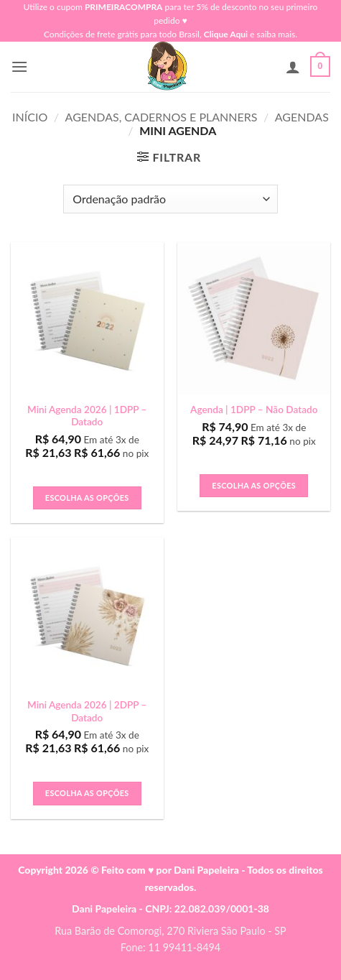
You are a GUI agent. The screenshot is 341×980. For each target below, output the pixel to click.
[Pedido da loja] (170, 199)
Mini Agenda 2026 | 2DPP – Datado (87, 711)
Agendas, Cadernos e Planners (162, 117)
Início (30, 117)
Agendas (302, 117)
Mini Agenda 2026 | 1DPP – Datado (87, 416)
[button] (19, 66)
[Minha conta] (293, 67)
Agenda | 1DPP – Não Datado (254, 410)
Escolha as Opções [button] (87, 498)
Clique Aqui (226, 34)
